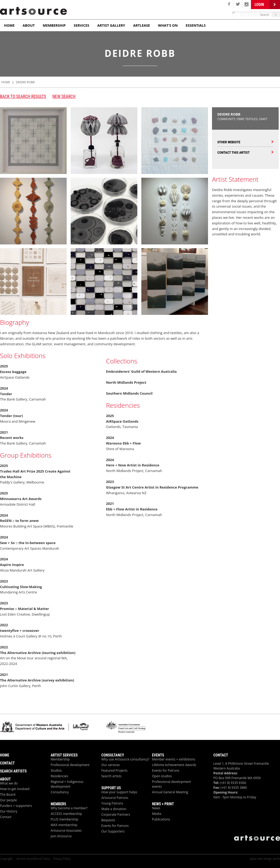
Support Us (111, 788)
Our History (9, 811)
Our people (8, 800)
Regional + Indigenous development (67, 784)
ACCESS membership (66, 814)
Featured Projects (114, 770)
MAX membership (64, 825)
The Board (8, 794)
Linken (247, 4)
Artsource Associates (66, 831)
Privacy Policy (62, 859)
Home (9, 25)
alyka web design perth (265, 859)
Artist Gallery (111, 25)
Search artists (111, 776)
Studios (56, 770)
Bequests (108, 820)
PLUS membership (64, 819)
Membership (54, 25)
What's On (168, 25)
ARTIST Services (64, 755)
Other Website (229, 142)
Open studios (162, 776)
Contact (7, 763)
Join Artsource (61, 836)
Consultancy (60, 792)
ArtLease (141, 25)
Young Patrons (112, 803)
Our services (111, 765)
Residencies (59, 776)
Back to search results (23, 96)
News (156, 808)
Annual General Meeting (170, 792)
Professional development (70, 765)
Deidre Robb (25, 82)
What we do (9, 783)
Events (158, 755)
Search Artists (13, 771)
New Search (64, 96)
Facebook (229, 4)
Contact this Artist (233, 152)
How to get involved (15, 789)
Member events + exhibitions (174, 759)
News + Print (163, 804)
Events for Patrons (115, 826)
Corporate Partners (116, 815)
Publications (161, 819)
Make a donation (114, 809)
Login (259, 5)
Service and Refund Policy (33, 859)
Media (157, 814)
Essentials (196, 25)
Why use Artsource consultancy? (125, 759)
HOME (6, 82)
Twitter (238, 4)
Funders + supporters (16, 806)
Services (81, 25)
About (29, 25)
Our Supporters (113, 831)
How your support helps (119, 792)
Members (58, 804)
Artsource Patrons (115, 798)
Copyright (7, 859)
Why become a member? (69, 808)
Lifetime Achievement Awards (174, 765)
